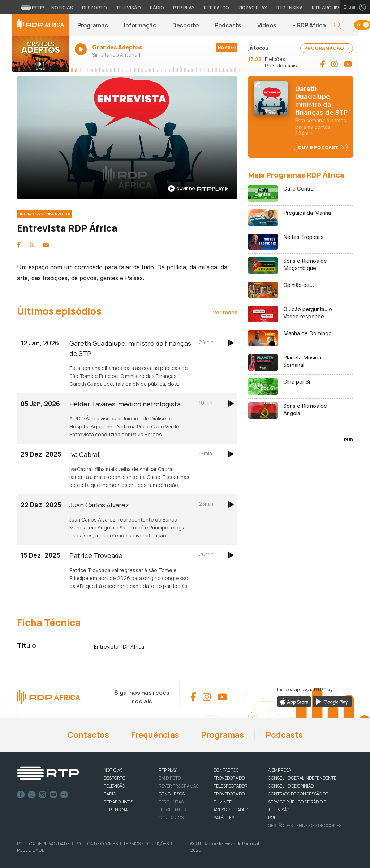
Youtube (53, 795)
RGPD (274, 818)
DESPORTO (115, 778)
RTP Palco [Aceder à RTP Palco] (216, 8)
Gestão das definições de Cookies (305, 826)
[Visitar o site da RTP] (33, 7)
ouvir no (198, 188)
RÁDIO (110, 794)
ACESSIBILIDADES (231, 810)
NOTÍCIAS (113, 770)
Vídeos (267, 25)
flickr (64, 795)
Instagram (43, 795)
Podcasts (228, 25)
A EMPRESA (279, 770)
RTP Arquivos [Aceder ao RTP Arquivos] (329, 8)
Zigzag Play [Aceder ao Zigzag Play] (253, 8)
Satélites (224, 818)
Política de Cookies (96, 844)
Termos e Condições (146, 844)
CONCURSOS (172, 794)
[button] (337, 25)
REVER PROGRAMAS (178, 786)
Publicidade (31, 850)
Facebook (21, 795)
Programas (93, 25)
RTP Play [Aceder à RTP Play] (184, 8)
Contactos (88, 735)
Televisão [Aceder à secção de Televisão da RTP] (128, 8)
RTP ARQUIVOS (118, 802)
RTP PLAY (168, 770)
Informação (140, 25)
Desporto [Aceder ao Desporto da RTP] (94, 8)
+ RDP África (309, 25)
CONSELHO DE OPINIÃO (291, 786)
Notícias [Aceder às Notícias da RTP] (62, 8)
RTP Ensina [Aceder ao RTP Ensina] (290, 8)
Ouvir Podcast (321, 147)
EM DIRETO (170, 778)
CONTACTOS (226, 770)
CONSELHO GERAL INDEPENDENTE (302, 778)
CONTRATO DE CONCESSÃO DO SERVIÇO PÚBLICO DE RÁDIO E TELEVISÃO (298, 802)
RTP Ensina (116, 810)
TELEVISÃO (114, 786)
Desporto (186, 25)
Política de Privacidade (43, 844)
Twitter (32, 795)
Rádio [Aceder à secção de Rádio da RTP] (157, 8)
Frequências (155, 735)
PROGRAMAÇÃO (327, 48)
